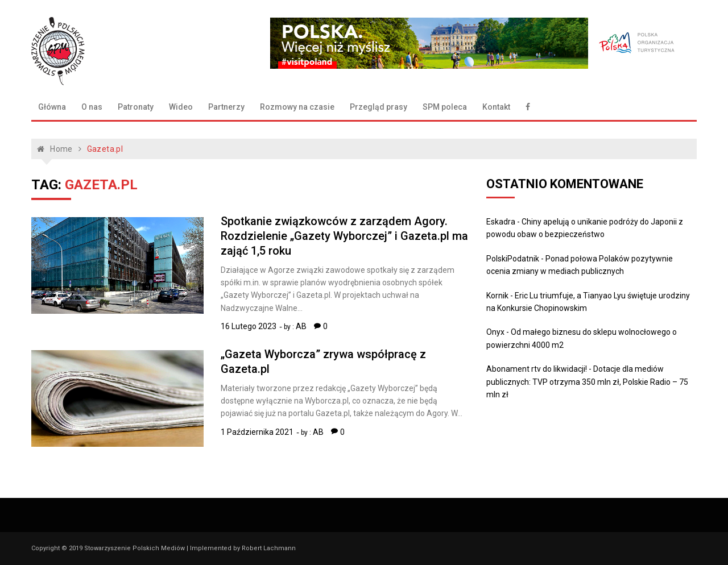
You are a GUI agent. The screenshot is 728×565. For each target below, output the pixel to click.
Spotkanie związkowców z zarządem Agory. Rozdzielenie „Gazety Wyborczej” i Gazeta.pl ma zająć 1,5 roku (344, 236)
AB (301, 326)
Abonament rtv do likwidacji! (537, 369)
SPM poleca (445, 107)
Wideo (181, 107)
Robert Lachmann (269, 548)
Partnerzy (226, 107)
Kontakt (496, 107)
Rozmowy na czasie (297, 107)
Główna (52, 107)
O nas (92, 107)
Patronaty (136, 107)
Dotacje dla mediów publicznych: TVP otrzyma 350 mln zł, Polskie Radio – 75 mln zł (587, 382)
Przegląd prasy (379, 107)
